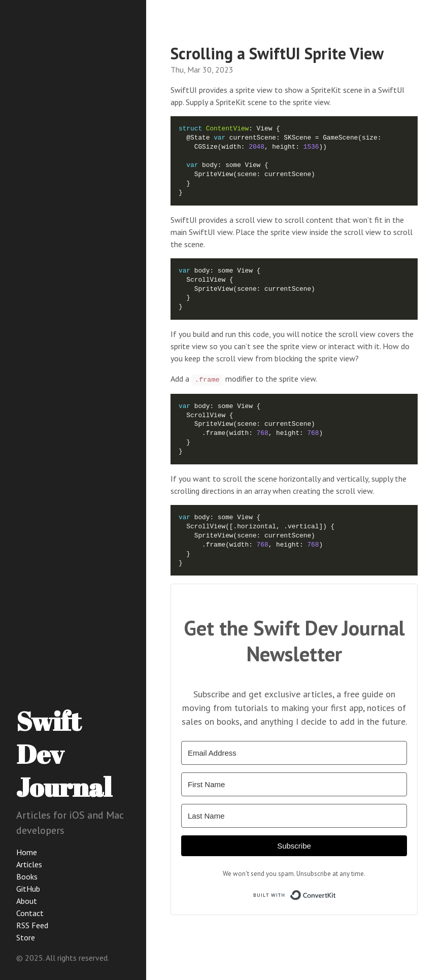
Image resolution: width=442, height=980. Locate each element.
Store (26, 937)
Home (27, 852)
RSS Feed (32, 925)
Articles (29, 864)
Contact (30, 913)
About (27, 901)
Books (27, 876)
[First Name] (294, 784)
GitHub (28, 889)
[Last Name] (294, 816)
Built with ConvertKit (336, 893)
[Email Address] (294, 753)
